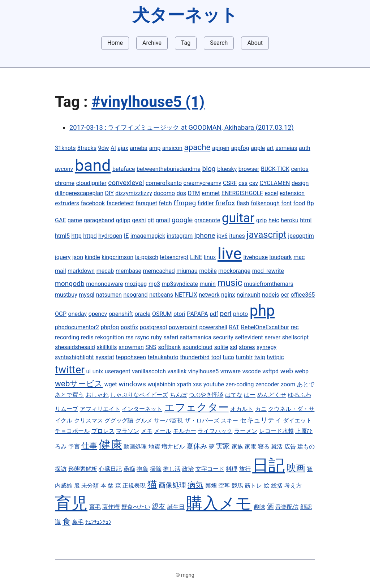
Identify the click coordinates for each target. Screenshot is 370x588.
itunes (237, 236)
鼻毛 (78, 522)
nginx (228, 295)
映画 (296, 468)
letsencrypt (174, 257)
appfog (240, 148)
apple (258, 148)
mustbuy (66, 295)
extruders (67, 203)
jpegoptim (301, 236)
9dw (103, 148)
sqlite (221, 347)
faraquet (146, 203)
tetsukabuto (163, 357)
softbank (169, 347)
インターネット (142, 409)
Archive (152, 43)
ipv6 (222, 236)
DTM (194, 193)
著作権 (111, 507)
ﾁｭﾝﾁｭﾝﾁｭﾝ (98, 522)
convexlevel (126, 183)
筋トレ (253, 486)
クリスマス (89, 420)
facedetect (120, 203)
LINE (196, 257)
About (255, 43)
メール (163, 431)
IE (126, 236)
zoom (288, 384)
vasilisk (177, 371)
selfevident (249, 337)
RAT (234, 327)
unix (98, 371)
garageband (99, 220)
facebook (93, 203)
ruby (156, 337)
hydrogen (110, 236)
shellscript (296, 337)
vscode (252, 371)
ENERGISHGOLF (242, 193)
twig (259, 357)
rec (294, 327)
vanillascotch (149, 371)
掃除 (156, 469)
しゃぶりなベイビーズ (139, 395)
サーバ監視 (168, 420)
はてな (234, 395)
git (151, 220)
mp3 (154, 284)
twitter (70, 370)
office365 (303, 295)
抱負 (142, 469)
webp (302, 371)
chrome (65, 183)
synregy (266, 347)
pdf (214, 314)
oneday (78, 314)
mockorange (234, 271)
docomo (164, 193)
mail (61, 271)
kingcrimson (117, 257)
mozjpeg (136, 284)
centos (300, 169)
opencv (98, 314)
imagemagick (148, 236)
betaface (124, 169)
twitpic (275, 357)
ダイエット (297, 420)
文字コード (210, 469)
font (286, 203)
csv (254, 183)
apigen (221, 148)
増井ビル (173, 447)
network (209, 295)
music (230, 283)
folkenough (265, 203)
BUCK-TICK (275, 169)
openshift (121, 314)
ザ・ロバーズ (202, 420)
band (93, 165)
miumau (187, 271)
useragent (118, 371)
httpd (90, 236)
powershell (213, 327)
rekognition (109, 337)
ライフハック (215, 431)
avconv (64, 169)
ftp (310, 203)
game (75, 220)
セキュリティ (261, 420)
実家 (223, 446)
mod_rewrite (268, 271)
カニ (261, 409)
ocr (285, 295)
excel (271, 193)
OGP (61, 314)
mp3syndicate (180, 284)
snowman (131, 347)
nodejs (271, 295)
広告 (290, 447)
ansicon (172, 148)
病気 (195, 485)
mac (299, 257)
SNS (151, 347)
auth (305, 148)
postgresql (154, 327)
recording (67, 337)
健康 (111, 445)
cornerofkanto (164, 183)
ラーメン (246, 431)
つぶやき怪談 (206, 395)
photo (240, 314)
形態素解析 (83, 469)
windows (132, 384)
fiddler (206, 203)
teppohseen (131, 357)
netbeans (161, 295)
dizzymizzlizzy (134, 193)
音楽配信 (287, 507)
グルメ (144, 420)
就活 (277, 447)
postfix (129, 327)
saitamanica (196, 337)
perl (225, 314)
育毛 (95, 507)
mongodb (70, 284)
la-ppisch (147, 257)
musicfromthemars (268, 284)
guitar (238, 218)
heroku (290, 220)
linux (210, 257)
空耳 (224, 486)
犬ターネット (185, 15)
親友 (159, 507)
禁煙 (211, 486)
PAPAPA (197, 314)
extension (292, 193)
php (262, 311)
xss (197, 384)
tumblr (244, 357)
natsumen (109, 295)
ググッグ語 (119, 420)
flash (243, 203)
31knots (65, 148)
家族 (237, 447)
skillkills (107, 347)
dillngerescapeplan (79, 193)
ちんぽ (178, 395)
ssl (233, 347)
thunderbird (195, 357)
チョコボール (72, 431)
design (300, 183)
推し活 (172, 469)
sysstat (105, 357)
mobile (208, 271)
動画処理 (135, 447)
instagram (180, 236)
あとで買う (69, 395)
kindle (92, 257)
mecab (105, 271)
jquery (63, 257)
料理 (232, 469)
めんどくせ (272, 395)
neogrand (135, 295)
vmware (231, 371)
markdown (81, 271)
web (287, 371)
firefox (225, 203)
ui (89, 371)
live (230, 254)
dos (181, 193)
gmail (163, 220)
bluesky (227, 169)
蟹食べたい (136, 507)
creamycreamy (203, 183)
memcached (159, 271)
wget (111, 384)
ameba (139, 148)
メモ (147, 431)
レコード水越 (276, 431)
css (243, 183)
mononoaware (104, 284)
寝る (264, 447)
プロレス (103, 431)
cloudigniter (91, 183)
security (223, 337)
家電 (250, 447)
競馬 (237, 486)
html (306, 220)
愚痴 (129, 469)
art (270, 148)
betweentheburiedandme (169, 169)
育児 (71, 503)
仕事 (89, 446)
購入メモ (219, 503)
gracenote (207, 220)
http (77, 236)
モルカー (185, 431)
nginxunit (248, 295)
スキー (229, 420)
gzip (262, 220)
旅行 (245, 469)
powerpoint (183, 327)
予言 (74, 447)
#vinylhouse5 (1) (148, 102)
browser (249, 169)
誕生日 (176, 507)
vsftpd (270, 371)
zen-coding (240, 384)
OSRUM (162, 314)
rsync (142, 337)
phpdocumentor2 (77, 327)
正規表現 (134, 486)
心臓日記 (110, 469)
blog (209, 169)
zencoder (267, 384)
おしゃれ (97, 395)
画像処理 (172, 485)
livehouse (256, 257)
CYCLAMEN (275, 183)
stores (247, 347)
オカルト (242, 409)
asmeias (286, 148)
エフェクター (196, 407)
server (272, 337)
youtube (214, 384)
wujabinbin (161, 384)
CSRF (230, 183)
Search (219, 43)
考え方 (293, 486)
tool (216, 357)
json (78, 257)
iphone (205, 235)
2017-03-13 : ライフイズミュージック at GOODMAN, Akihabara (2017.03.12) (182, 127)
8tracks (87, 148)
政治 (188, 469)
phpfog (110, 327)
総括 (277, 486)
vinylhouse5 (203, 371)
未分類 (90, 486)
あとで (306, 384)
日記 (268, 465)
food (299, 203)
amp (155, 148)
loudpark (281, 257)
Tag (186, 43)
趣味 (259, 507)
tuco (228, 357)
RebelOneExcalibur (265, 327)
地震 (154, 447)
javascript (266, 235)
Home (115, 43)
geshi (139, 220)
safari (171, 337)
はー (250, 395)
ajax (123, 148)
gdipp (123, 220)
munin (207, 284)
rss (130, 337)
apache (197, 147)
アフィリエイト (100, 409)
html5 (62, 236)
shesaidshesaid (75, 347)
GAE (60, 220)
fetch (165, 203)
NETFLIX (186, 295)
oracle (143, 314)
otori (179, 314)
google (182, 220)
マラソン (128, 431)
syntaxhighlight (74, 357)
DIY (109, 193)
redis (87, 337)
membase (128, 271)
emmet (211, 193)
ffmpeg (185, 203)
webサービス (79, 383)
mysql (87, 295)
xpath (184, 384)
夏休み (197, 446)
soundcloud (197, 347)
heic (274, 220)
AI (113, 148)
